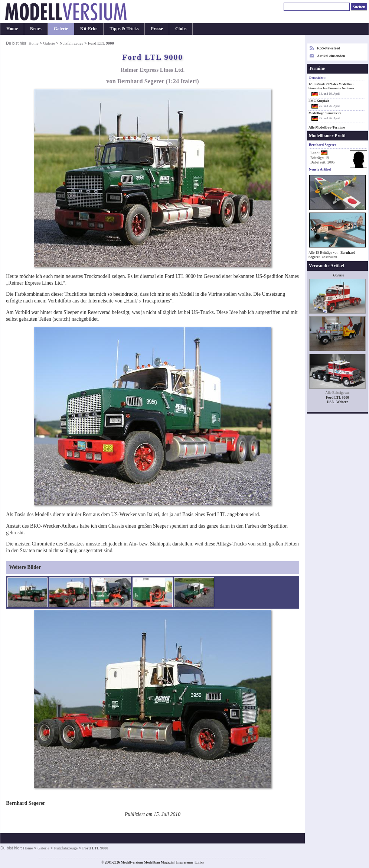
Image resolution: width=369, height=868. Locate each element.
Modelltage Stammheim (325, 113)
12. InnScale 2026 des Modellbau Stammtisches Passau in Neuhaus (331, 86)
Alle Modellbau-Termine (327, 127)
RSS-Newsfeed (329, 48)
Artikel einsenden (331, 56)
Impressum (184, 862)
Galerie (61, 29)
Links (200, 862)
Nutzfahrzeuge (71, 43)
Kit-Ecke (89, 29)
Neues (36, 29)
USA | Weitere (337, 402)
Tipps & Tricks (124, 29)
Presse (157, 29)
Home (12, 29)
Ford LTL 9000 (337, 397)
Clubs (181, 29)
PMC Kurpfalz (319, 101)
